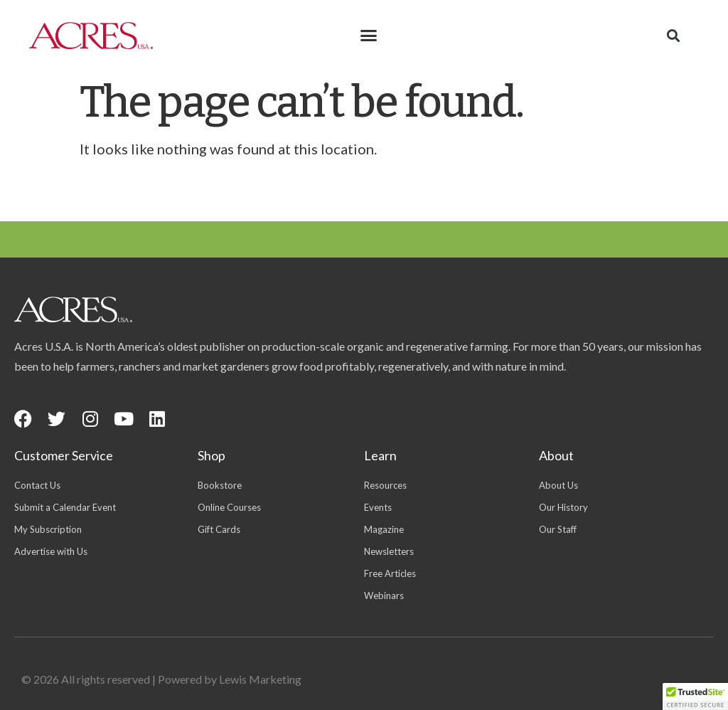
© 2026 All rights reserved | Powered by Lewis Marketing (161, 679)
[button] (369, 36)
